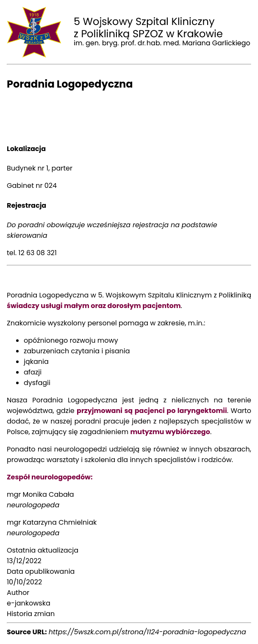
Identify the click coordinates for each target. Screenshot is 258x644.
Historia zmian (31, 614)
